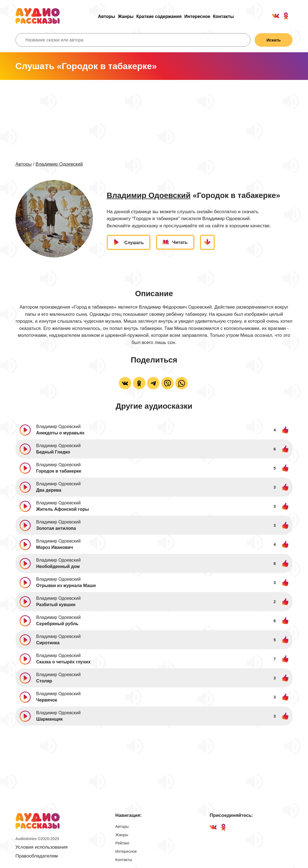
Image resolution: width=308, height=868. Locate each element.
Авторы (106, 16)
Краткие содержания (159, 16)
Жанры (126, 16)
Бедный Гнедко (53, 452)
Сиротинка (48, 643)
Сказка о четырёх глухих (63, 662)
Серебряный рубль (57, 624)
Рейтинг (122, 843)
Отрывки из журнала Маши (66, 586)
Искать (274, 40)
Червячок (47, 700)
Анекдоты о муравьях (60, 433)
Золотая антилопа (56, 528)
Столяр (44, 681)
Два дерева (49, 490)
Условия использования (42, 847)
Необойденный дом (58, 566)
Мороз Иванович (55, 547)
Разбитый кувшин (56, 605)
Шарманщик (49, 719)
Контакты (223, 16)
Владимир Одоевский (59, 164)
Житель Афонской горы (63, 509)
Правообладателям (37, 856)
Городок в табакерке (59, 471)
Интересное (197, 16)
